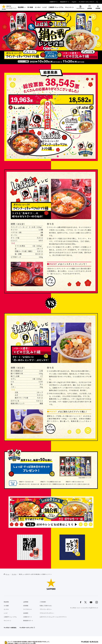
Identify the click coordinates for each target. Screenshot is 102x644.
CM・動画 (30, 7)
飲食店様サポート (65, 2)
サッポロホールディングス (86, 2)
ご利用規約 (43, 602)
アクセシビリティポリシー (47, 613)
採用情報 (98, 8)
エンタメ (38, 7)
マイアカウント (80, 8)
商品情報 (21, 7)
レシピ (45, 7)
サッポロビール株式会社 (10, 628)
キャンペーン (69, 7)
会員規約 (26, 613)
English (74, 2)
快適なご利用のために (46, 606)
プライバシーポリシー (46, 609)
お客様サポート (54, 2)
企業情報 (90, 8)
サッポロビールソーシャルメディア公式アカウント (84, 608)
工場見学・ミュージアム (56, 7)
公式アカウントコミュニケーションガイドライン (53, 617)
